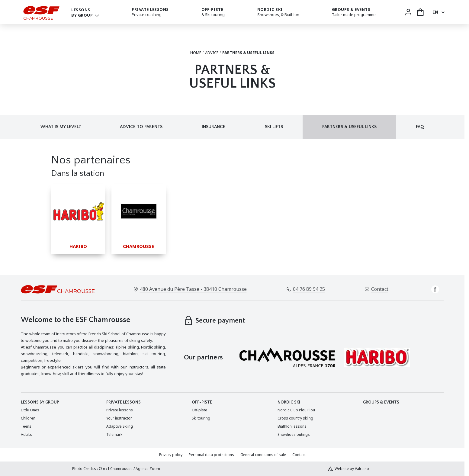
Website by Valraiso (352, 469)
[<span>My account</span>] (408, 12)
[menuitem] (30, 410)
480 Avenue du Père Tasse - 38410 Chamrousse (193, 289)
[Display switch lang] (442, 12)
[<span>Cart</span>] (420, 12)
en (435, 12)
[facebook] (435, 289)
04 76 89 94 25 (309, 289)
